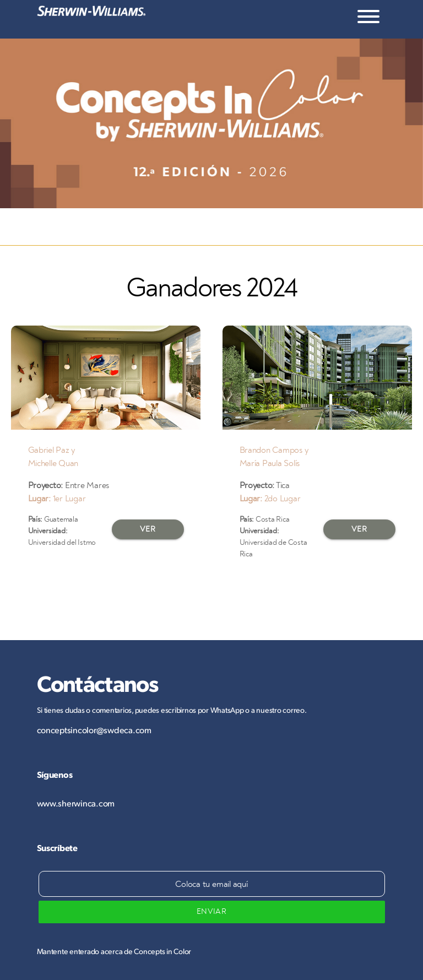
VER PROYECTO (148, 532)
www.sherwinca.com (76, 803)
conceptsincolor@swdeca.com (94, 730)
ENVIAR (212, 912)
